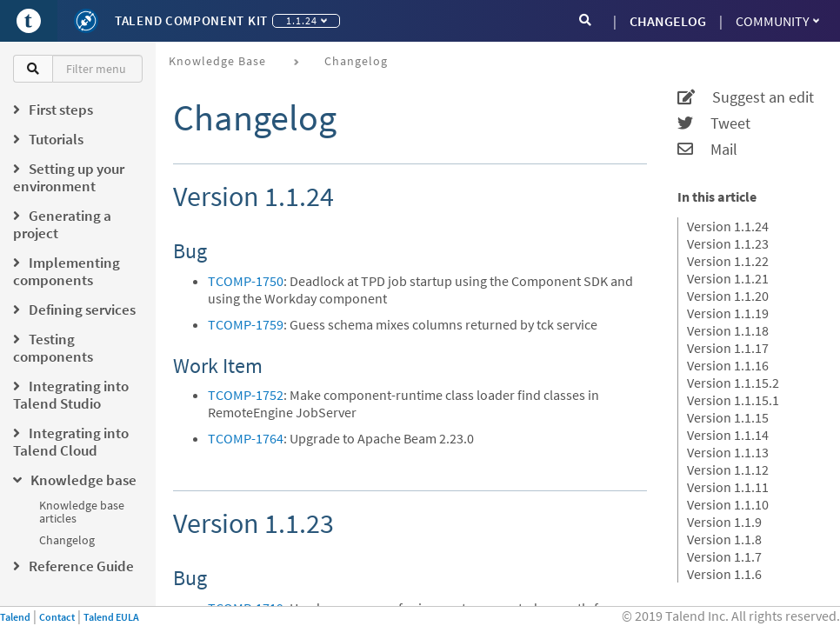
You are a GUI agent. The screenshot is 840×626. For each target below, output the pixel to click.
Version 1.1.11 (728, 487)
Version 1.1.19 (728, 313)
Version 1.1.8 (724, 539)
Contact (57, 617)
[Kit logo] (86, 21)
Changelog (67, 540)
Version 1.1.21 (728, 278)
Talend (15, 617)
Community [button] (777, 21)
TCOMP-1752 (246, 395)
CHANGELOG (668, 21)
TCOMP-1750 (246, 281)
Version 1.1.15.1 (733, 400)
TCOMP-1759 (246, 324)
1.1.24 (307, 20)
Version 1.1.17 (728, 348)
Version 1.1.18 (728, 330)
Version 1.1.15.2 (733, 383)
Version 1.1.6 (724, 574)
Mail (707, 150)
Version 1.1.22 (728, 261)
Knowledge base (217, 61)
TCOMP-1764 (246, 438)
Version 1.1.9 (724, 522)
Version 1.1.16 (728, 365)
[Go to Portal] (29, 21)
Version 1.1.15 (728, 417)
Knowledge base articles (82, 512)
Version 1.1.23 (728, 243)
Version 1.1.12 (728, 469)
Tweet (714, 123)
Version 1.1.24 (728, 226)
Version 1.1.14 (728, 435)
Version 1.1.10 (728, 504)
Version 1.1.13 (728, 452)
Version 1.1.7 (724, 556)
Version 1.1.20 (728, 296)
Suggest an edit (746, 97)
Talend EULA (111, 617)
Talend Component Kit (191, 20)
